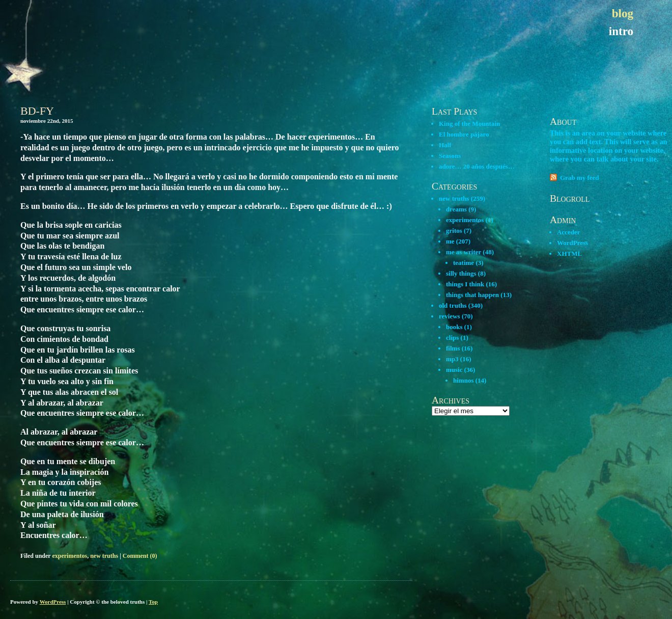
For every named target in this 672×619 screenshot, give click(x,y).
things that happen (472, 295)
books (454, 327)
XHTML (569, 253)
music (454, 370)
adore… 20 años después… (477, 166)
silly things (461, 273)
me (450, 241)
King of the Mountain (469, 124)
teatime (464, 263)
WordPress (572, 243)
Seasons (450, 156)
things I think (465, 284)
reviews (450, 316)
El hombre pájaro (464, 134)
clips (452, 338)
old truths (453, 305)
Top (153, 602)
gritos (454, 231)
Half (445, 145)
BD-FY (37, 111)
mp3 (452, 359)
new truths (104, 556)
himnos (463, 380)
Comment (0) (140, 556)
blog (623, 14)
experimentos (69, 556)
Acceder (568, 232)
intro (621, 31)
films (453, 348)
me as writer (464, 252)
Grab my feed (580, 178)
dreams (456, 209)
